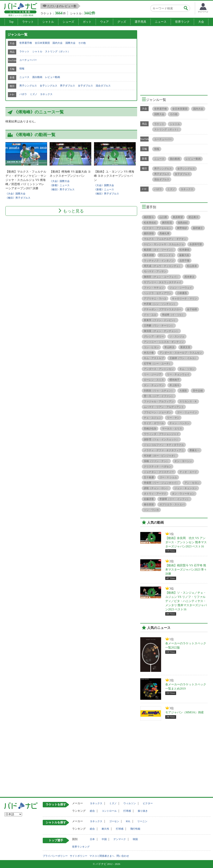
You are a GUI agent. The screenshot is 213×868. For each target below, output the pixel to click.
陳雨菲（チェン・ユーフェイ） (161, 277)
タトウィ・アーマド (155, 494)
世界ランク (182, 22)
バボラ (23, 94)
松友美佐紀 (150, 223)
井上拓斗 (174, 385)
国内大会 (58, 43)
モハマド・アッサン (155, 271)
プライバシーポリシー (55, 856)
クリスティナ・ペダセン (158, 467)
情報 (22, 69)
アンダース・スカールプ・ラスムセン (181, 353)
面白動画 (37, 77)
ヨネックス (46, 94)
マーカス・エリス (172, 429)
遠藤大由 (184, 255)
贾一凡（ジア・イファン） (159, 396)
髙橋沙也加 (150, 429)
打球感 (127, 811)
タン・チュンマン (154, 385)
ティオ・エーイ (188, 472)
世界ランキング (81, 847)
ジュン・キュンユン (186, 488)
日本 (92, 839)
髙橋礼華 (164, 233)
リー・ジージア (153, 374)
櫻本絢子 (174, 380)
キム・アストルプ (154, 358)
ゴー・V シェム (168, 477)
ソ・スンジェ (177, 336)
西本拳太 (189, 277)
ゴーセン (114, 821)
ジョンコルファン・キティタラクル (164, 445)
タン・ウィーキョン (183, 494)
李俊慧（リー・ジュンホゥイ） (161, 483)
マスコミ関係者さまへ (102, 856)
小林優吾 (182, 293)
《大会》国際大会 (15, 194)
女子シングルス (49, 86)
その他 (82, 43)
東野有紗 (182, 228)
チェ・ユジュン (153, 418)
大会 (201, 22)
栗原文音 (185, 347)
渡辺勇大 (193, 217)
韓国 (135, 839)
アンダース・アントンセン (159, 369)
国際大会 (70, 43)
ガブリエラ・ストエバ (172, 504)
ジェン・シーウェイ (181, 288)
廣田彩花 (167, 223)
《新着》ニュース (60, 185)
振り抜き (143, 811)
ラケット (28, 22)
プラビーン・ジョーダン (158, 412)
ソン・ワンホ (151, 510)
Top (11, 22)
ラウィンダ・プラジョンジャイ (161, 434)
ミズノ (34, 94)
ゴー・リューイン (187, 412)
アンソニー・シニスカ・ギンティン (164, 342)
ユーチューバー (28, 60)
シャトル (48, 22)
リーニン (142, 821)
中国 (104, 839)
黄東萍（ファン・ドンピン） (160, 320)
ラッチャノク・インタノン (159, 261)
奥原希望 (178, 217)
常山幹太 (169, 347)
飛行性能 (135, 829)
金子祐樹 (192, 309)
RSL (128, 821)
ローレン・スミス (154, 380)
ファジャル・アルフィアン (159, 401)
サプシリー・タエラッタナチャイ (163, 282)
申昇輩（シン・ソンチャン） (160, 304)
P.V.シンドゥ (166, 255)
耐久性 (105, 829)
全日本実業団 (42, 43)
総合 (92, 811)
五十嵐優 (149, 477)
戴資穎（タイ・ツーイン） (159, 250)
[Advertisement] (175, 59)
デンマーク (120, 839)
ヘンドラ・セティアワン (158, 293)
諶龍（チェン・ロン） (156, 488)
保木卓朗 (149, 255)
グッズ (122, 22)
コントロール (109, 811)
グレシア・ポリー (154, 336)
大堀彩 (183, 391)
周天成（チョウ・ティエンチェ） (163, 266)
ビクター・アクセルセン (158, 228)
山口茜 (163, 217)
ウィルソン (130, 803)
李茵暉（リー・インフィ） (174, 499)
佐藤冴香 (149, 499)
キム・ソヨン (187, 369)
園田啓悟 (149, 233)
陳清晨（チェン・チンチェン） (161, 331)
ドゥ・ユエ (150, 315)
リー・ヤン (173, 418)
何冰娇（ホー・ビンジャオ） (160, 456)
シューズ (68, 22)
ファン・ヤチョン (154, 288)
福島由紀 (183, 223)
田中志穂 (198, 391)
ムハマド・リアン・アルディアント (164, 407)
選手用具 (140, 22)
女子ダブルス (85, 86)
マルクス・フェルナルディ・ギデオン (165, 239)
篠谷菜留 (149, 504)
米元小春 (149, 353)
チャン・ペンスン (179, 423)
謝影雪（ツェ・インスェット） (161, 439)
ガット (87, 22)
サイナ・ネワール (154, 423)
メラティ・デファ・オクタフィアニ (164, 450)
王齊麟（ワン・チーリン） (159, 326)
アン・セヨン (192, 483)
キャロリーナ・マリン (184, 299)
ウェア (104, 22)
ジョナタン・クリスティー (159, 472)
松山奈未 (192, 266)
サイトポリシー (79, 856)
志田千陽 (184, 261)
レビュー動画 (53, 77)
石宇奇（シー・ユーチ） (158, 364)
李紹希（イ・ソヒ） (173, 315)
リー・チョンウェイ (178, 374)
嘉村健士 (198, 228)
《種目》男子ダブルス (18, 198)
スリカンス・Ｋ (188, 401)
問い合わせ (123, 856)
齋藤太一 (194, 450)
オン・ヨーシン (183, 461)
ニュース (161, 22)
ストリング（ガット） (58, 51)
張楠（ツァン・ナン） (156, 461)
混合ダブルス (103, 86)
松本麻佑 (184, 250)
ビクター (148, 803)
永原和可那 (196, 244)
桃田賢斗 (149, 217)
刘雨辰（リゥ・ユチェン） (159, 391)
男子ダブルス (68, 86)
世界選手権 (26, 43)
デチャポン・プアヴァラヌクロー (163, 309)
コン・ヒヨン (151, 347)
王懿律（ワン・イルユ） (183, 358)
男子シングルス (28, 86)
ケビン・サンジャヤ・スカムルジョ (164, 244)
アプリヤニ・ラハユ (155, 299)
